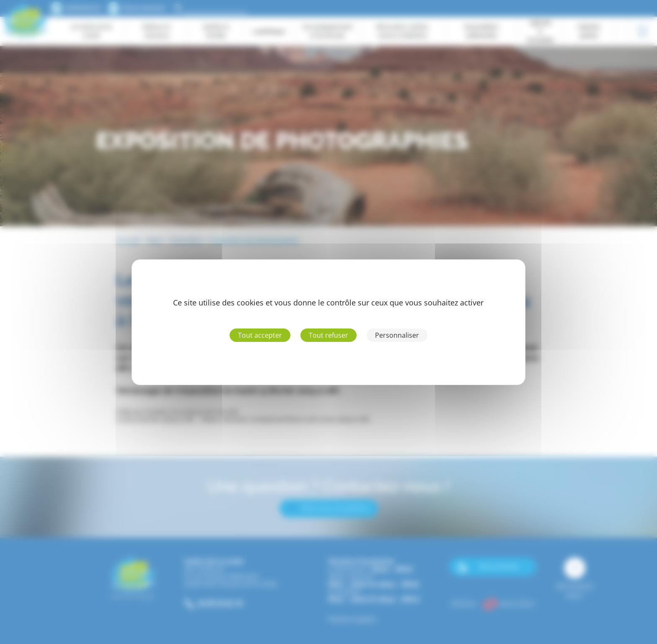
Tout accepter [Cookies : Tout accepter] (260, 335)
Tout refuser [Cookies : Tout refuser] (328, 335)
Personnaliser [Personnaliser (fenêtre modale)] (397, 335)
